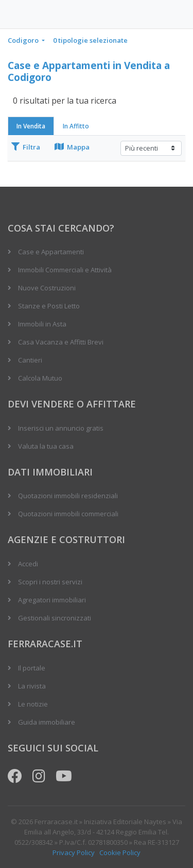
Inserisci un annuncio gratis (61, 428)
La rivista (32, 686)
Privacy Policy (74, 853)
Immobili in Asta (42, 324)
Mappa (72, 147)
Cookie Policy (120, 853)
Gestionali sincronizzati (55, 618)
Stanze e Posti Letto (49, 306)
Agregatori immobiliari (52, 600)
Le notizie (33, 704)
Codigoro (24, 40)
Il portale (32, 668)
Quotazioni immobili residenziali (68, 496)
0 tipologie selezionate (90, 40)
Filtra (26, 147)
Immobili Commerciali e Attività (65, 270)
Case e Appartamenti (51, 252)
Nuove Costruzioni (47, 288)
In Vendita (31, 126)
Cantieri (30, 360)
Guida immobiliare (47, 722)
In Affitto (76, 126)
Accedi (28, 564)
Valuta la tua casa (46, 446)
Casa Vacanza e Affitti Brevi (61, 342)
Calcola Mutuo (40, 378)
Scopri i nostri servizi (50, 582)
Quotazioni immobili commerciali (68, 514)
